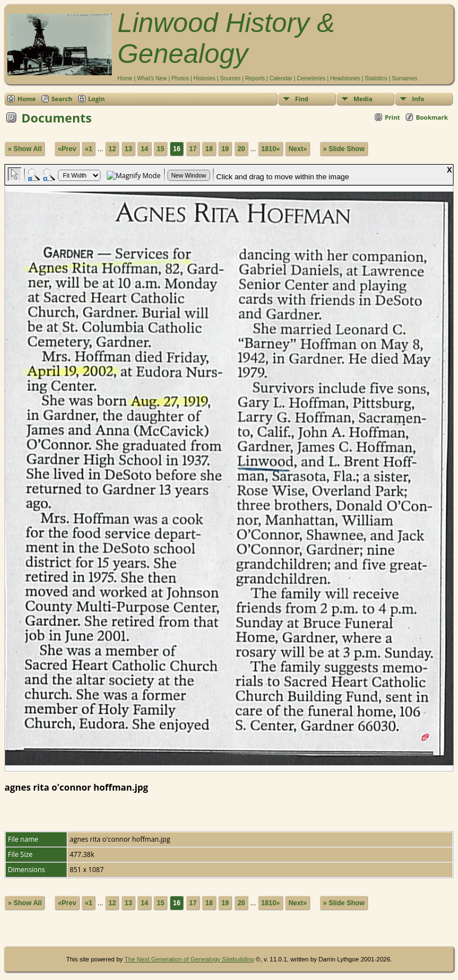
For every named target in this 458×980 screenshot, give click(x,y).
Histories (204, 78)
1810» (271, 149)
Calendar (281, 78)
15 (160, 149)
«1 (89, 149)
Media (363, 99)
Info (418, 99)
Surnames (405, 78)
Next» (298, 149)
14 (144, 149)
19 (225, 149)
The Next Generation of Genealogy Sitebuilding (189, 959)
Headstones (345, 78)
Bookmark (432, 117)
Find (302, 99)
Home (125, 78)
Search (62, 99)
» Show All (25, 149)
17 (193, 149)
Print (393, 117)
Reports (255, 78)
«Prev (67, 149)
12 (112, 149)
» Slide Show (344, 149)
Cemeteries (311, 78)
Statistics (376, 78)
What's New (152, 78)
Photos (180, 78)
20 (241, 149)
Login (97, 99)
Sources (230, 78)
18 (209, 149)
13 (128, 149)
